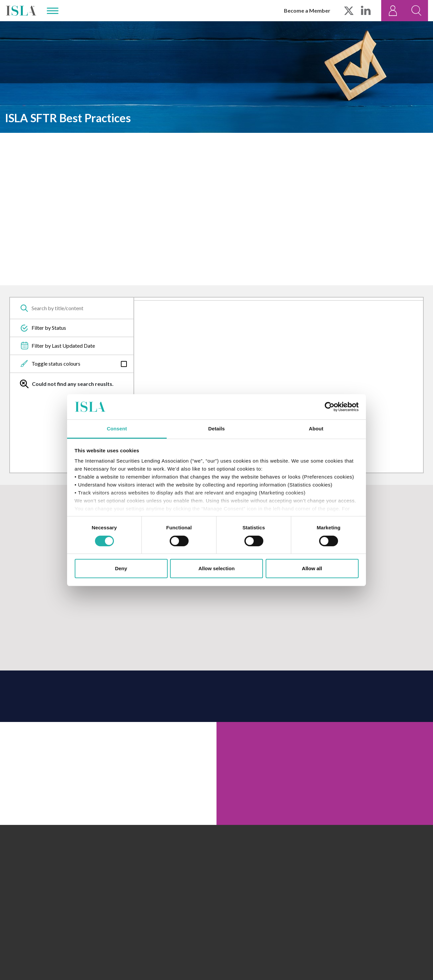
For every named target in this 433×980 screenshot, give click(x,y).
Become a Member (307, 10)
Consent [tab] (117, 429)
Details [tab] (217, 429)
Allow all (312, 568)
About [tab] (316, 429)
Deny (121, 568)
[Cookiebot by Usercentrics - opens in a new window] (330, 407)
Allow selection (216, 568)
